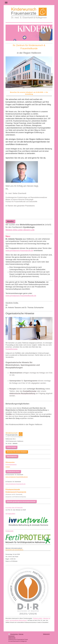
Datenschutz (12, 638)
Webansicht (46, 634)
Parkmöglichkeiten (11, 465)
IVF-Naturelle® (10, 514)
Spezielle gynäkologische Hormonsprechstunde (21, 501)
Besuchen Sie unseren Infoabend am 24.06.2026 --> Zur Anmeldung (29, 93)
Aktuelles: (10, 221)
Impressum (11, 636)
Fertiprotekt (9, 531)
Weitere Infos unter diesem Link (20, 230)
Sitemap (21, 634)
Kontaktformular (11, 349)
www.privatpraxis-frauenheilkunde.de (21, 296)
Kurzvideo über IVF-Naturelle (14, 508)
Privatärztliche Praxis (13, 472)
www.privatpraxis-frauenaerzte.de (19, 251)
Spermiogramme (12, 456)
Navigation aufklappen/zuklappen (29, 3)
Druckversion (13, 634)
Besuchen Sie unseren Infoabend (17, 452)
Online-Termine (11, 447)
